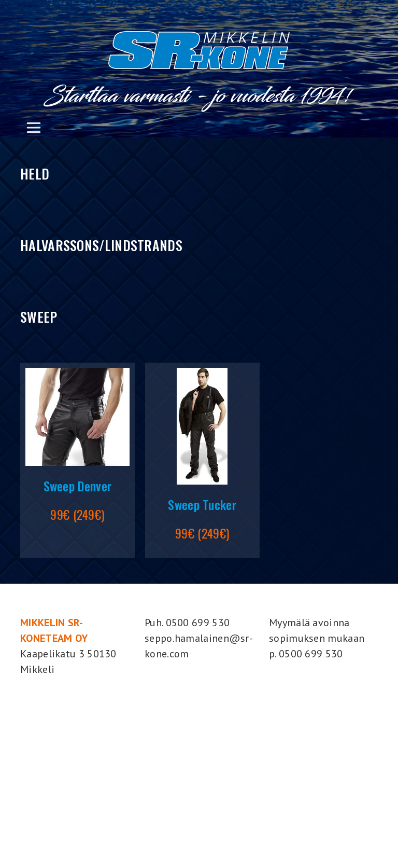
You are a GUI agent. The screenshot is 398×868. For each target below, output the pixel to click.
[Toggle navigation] (33, 127)
